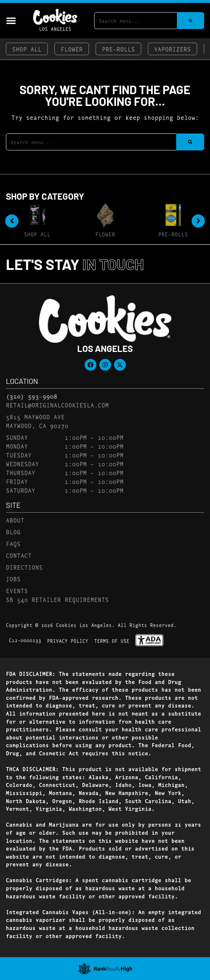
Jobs (13, 579)
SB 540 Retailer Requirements (57, 599)
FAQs (13, 543)
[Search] (191, 21)
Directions (24, 567)
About (15, 520)
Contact (19, 555)
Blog (13, 532)
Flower (72, 49)
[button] (11, 21)
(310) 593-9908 (32, 396)
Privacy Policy (68, 641)
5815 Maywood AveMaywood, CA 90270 (37, 421)
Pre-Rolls (118, 49)
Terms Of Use (112, 641)
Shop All (27, 49)
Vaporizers (172, 49)
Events (17, 590)
